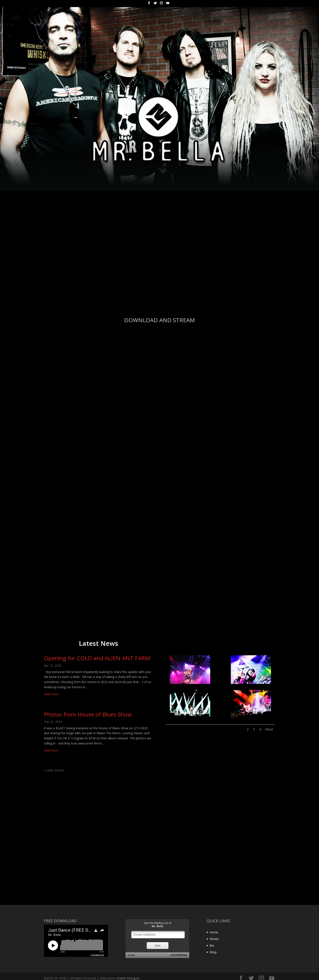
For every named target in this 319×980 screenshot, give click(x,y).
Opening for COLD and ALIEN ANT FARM (97, 657)
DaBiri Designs (128, 977)
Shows (214, 937)
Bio (212, 944)
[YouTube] (168, 4)
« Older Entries (54, 769)
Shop (213, 951)
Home (214, 931)
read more (51, 693)
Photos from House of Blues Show (88, 713)
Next (269, 728)
